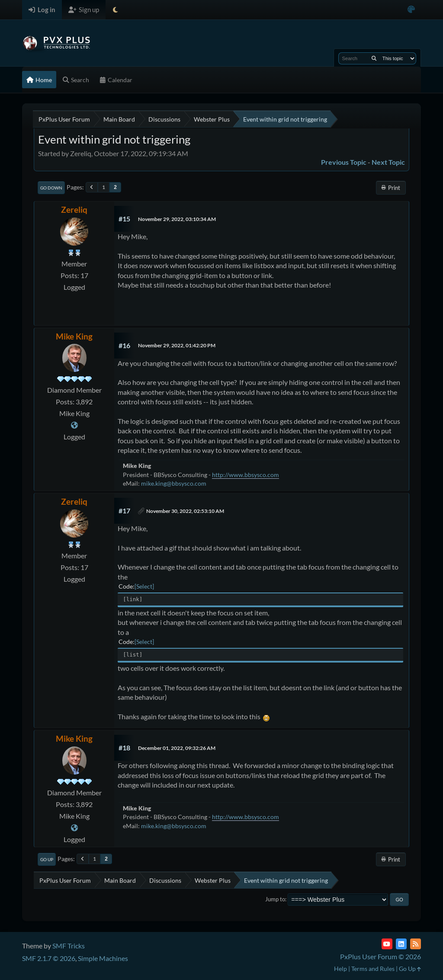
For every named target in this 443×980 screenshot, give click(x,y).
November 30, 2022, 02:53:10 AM (185, 511)
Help (340, 969)
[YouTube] (387, 944)
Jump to (275, 899)
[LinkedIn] (401, 944)
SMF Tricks (69, 946)
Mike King (74, 336)
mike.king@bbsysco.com (174, 483)
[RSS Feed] (416, 944)
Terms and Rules (373, 969)
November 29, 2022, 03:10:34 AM (177, 219)
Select (144, 586)
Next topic (388, 162)
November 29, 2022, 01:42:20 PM (177, 345)
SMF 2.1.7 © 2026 (49, 958)
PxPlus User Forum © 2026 (380, 956)
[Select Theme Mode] (115, 10)
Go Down (51, 188)
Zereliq (74, 210)
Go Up (47, 859)
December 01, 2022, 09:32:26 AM (177, 748)
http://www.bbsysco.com (246, 475)
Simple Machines (103, 958)
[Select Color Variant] (411, 10)
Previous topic (344, 162)
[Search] (374, 58)
